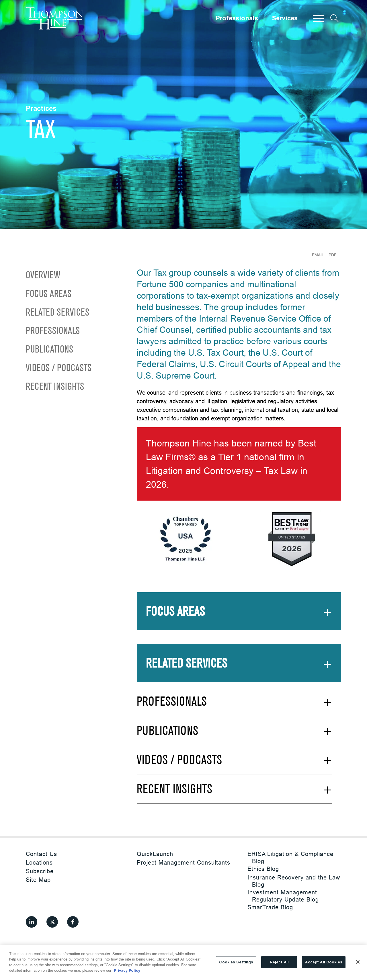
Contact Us (41, 854)
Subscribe (40, 871)
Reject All (279, 962)
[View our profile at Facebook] (73, 922)
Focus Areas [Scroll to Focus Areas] (49, 294)
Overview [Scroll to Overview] (43, 276)
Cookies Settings (236, 962)
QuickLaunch (155, 854)
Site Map (38, 880)
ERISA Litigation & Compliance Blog (290, 857)
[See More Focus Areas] (239, 616)
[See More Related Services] (239, 668)
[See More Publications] (235, 735)
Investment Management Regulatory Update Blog (283, 896)
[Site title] (54, 18)
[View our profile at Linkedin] (32, 922)
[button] (318, 18)
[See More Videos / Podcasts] (235, 764)
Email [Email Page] (318, 255)
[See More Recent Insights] (235, 793)
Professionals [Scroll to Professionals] (53, 331)
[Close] (358, 962)
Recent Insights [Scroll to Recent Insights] (55, 387)
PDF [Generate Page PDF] (333, 255)
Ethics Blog (263, 869)
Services (285, 18)
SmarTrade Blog (270, 907)
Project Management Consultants (183, 862)
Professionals (237, 18)
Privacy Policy (127, 970)
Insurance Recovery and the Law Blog (294, 881)
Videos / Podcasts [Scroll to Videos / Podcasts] (59, 368)
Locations (39, 862)
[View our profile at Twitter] (52, 922)
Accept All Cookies (324, 962)
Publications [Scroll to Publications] (49, 350)
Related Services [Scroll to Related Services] (57, 313)
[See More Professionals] (235, 706)
